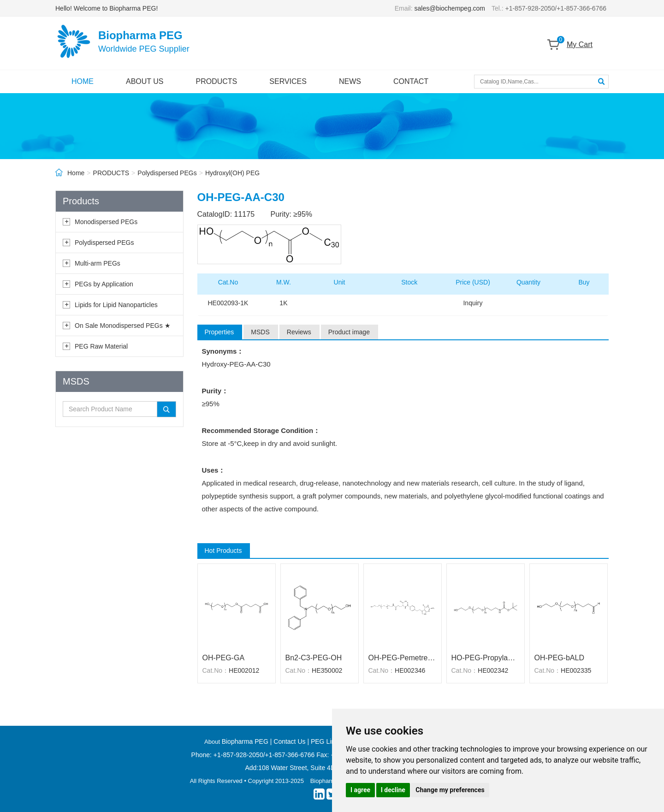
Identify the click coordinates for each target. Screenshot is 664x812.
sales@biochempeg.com (450, 8)
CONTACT (411, 81)
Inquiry (473, 303)
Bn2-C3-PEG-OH (314, 658)
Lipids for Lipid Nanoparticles (116, 305)
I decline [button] (393, 790)
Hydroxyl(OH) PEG (232, 173)
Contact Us (289, 741)
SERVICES (288, 81)
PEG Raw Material (101, 346)
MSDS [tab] (260, 332)
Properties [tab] (219, 332)
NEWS (350, 81)
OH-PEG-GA (224, 658)
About (213, 742)
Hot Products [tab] (223, 551)
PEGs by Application (104, 284)
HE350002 (327, 670)
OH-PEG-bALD (559, 658)
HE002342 (493, 670)
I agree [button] (360, 790)
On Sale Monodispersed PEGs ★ (123, 326)
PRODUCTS (217, 81)
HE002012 (244, 670)
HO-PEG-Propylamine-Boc (486, 658)
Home (76, 173)
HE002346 (410, 670)
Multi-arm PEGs (98, 263)
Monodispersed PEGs (106, 222)
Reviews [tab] (299, 332)
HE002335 (576, 670)
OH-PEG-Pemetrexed (403, 658)
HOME (83, 81)
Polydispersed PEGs (167, 173)
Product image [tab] (349, 332)
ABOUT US (145, 81)
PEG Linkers (329, 741)
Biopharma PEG (245, 741)
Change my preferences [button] (450, 790)
